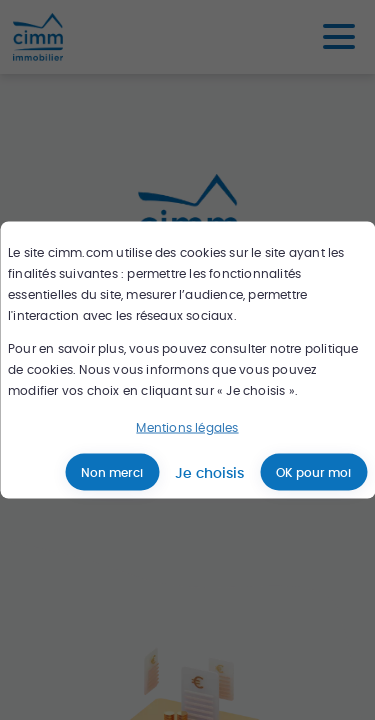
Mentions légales (187, 427)
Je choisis (209, 472)
